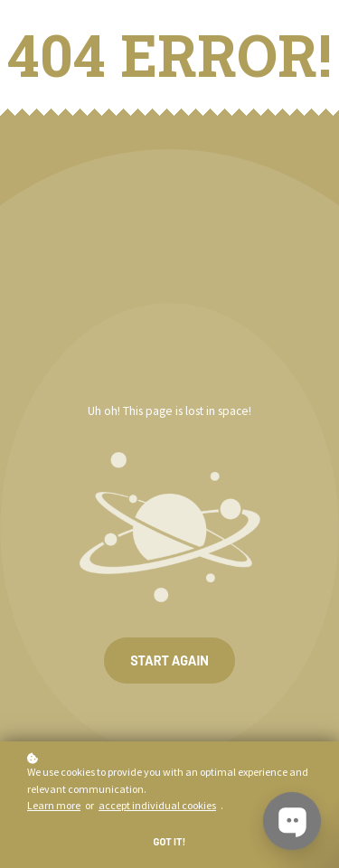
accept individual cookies (157, 805)
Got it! (170, 841)
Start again (169, 660)
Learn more (54, 805)
